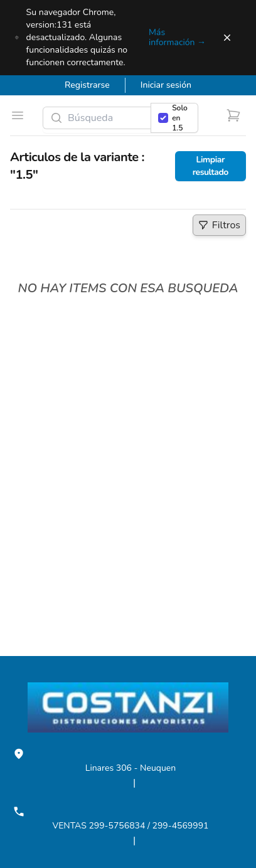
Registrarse (87, 85)
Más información (177, 38)
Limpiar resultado (211, 166)
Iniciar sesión (166, 85)
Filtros (222, 227)
